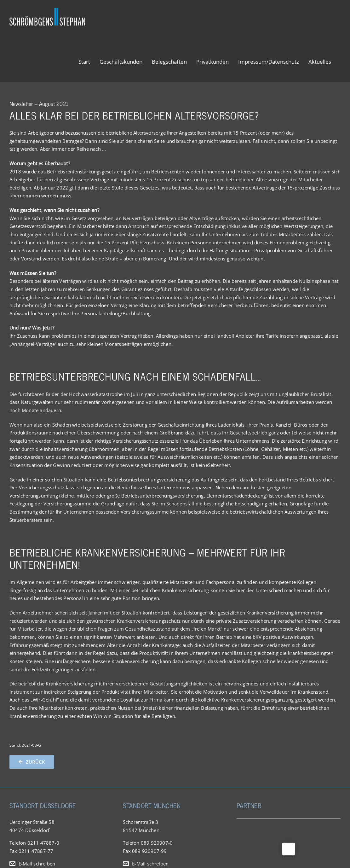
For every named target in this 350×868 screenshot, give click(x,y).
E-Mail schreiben (37, 864)
